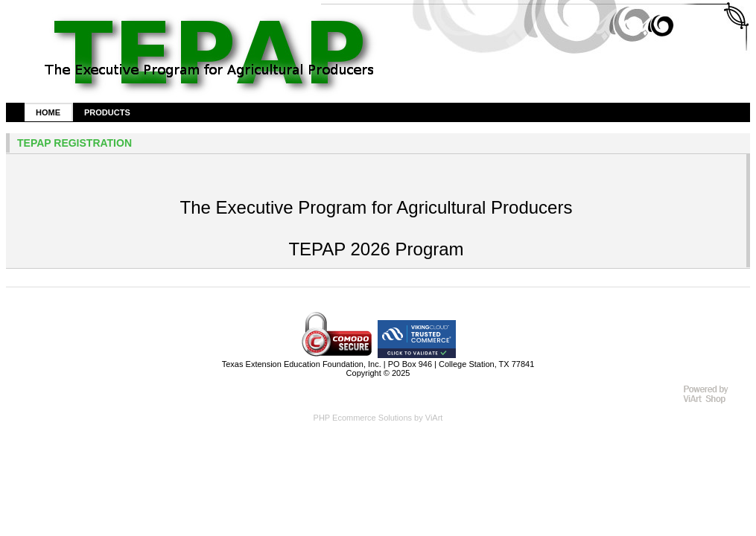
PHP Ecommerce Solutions (363, 418)
